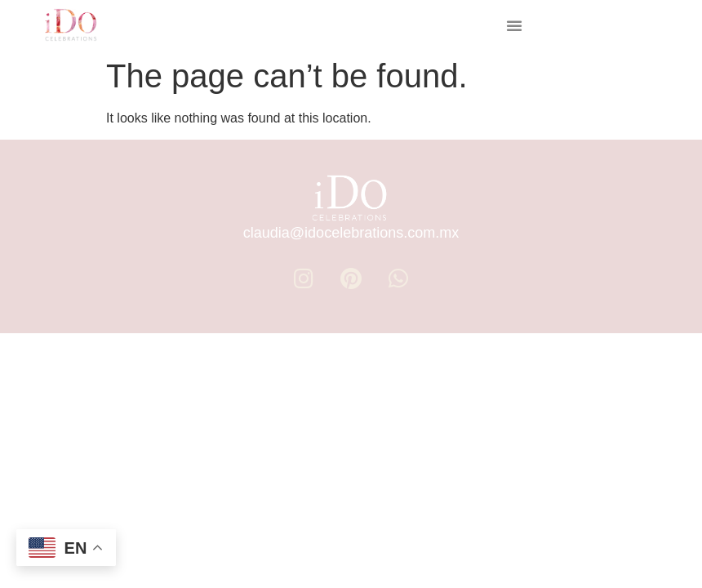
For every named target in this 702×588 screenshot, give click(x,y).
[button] (514, 25)
